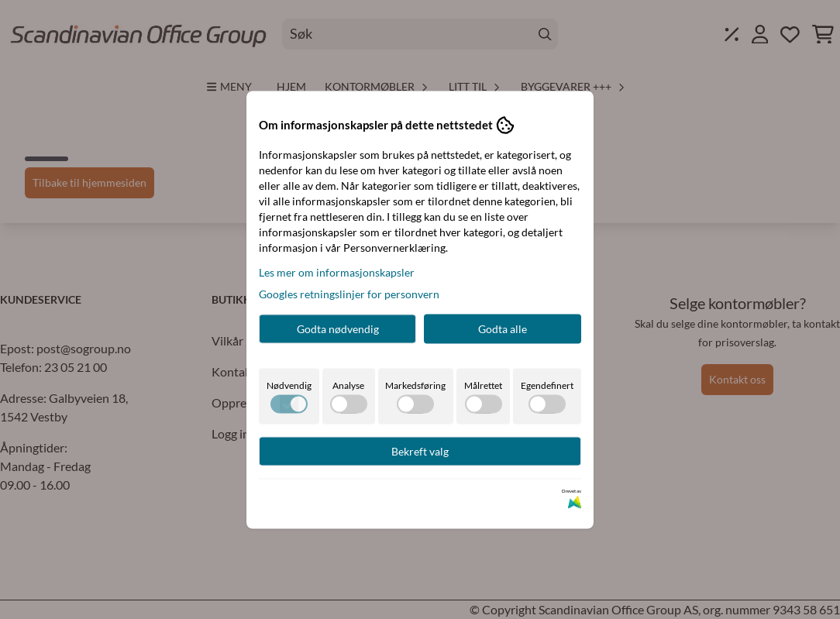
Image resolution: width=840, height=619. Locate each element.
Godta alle (503, 328)
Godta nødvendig (338, 328)
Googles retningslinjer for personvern (349, 293)
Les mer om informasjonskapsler (337, 272)
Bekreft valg (420, 450)
